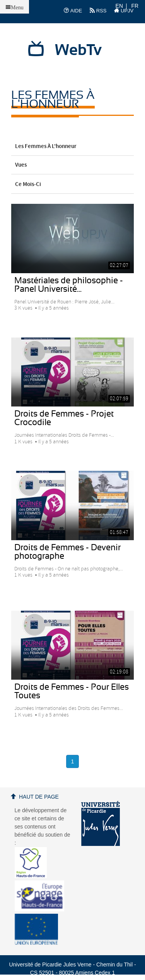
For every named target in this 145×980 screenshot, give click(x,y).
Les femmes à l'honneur (73, 146)
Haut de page (39, 797)
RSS (98, 10)
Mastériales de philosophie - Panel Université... (69, 285)
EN (119, 6)
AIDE (73, 10)
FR (135, 6)
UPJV (124, 10)
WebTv (78, 50)
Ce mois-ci (73, 184)
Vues (73, 165)
